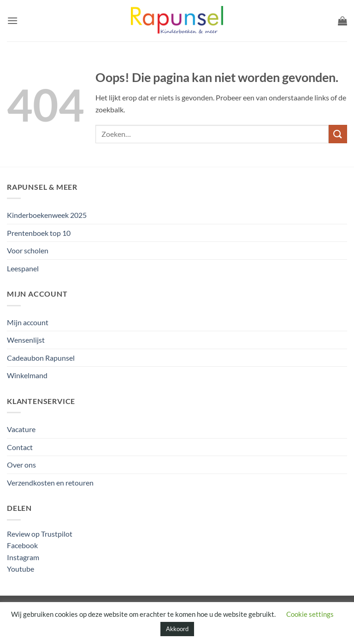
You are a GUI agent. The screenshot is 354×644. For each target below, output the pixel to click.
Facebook (22, 545)
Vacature (21, 429)
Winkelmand (27, 375)
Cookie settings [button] (310, 614)
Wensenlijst (26, 340)
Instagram (23, 557)
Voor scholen (28, 250)
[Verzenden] (338, 134)
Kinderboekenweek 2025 (47, 215)
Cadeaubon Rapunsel (41, 358)
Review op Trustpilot (40, 534)
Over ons (21, 465)
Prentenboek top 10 (39, 233)
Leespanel (23, 268)
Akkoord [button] (177, 629)
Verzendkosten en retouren (50, 483)
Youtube (21, 569)
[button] (12, 20)
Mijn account (28, 322)
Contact (20, 447)
